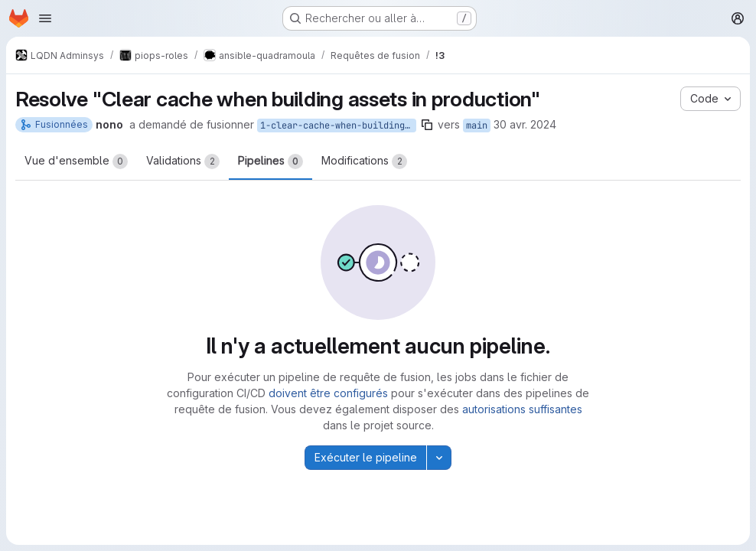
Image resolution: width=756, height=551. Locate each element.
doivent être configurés (328, 393)
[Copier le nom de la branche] (427, 125)
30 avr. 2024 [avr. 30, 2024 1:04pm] (525, 124)
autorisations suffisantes (522, 409)
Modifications (364, 161)
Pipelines (270, 161)
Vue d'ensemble (76, 161)
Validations (183, 161)
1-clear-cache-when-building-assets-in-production (338, 126)
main (477, 126)
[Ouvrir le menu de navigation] (45, 18)
